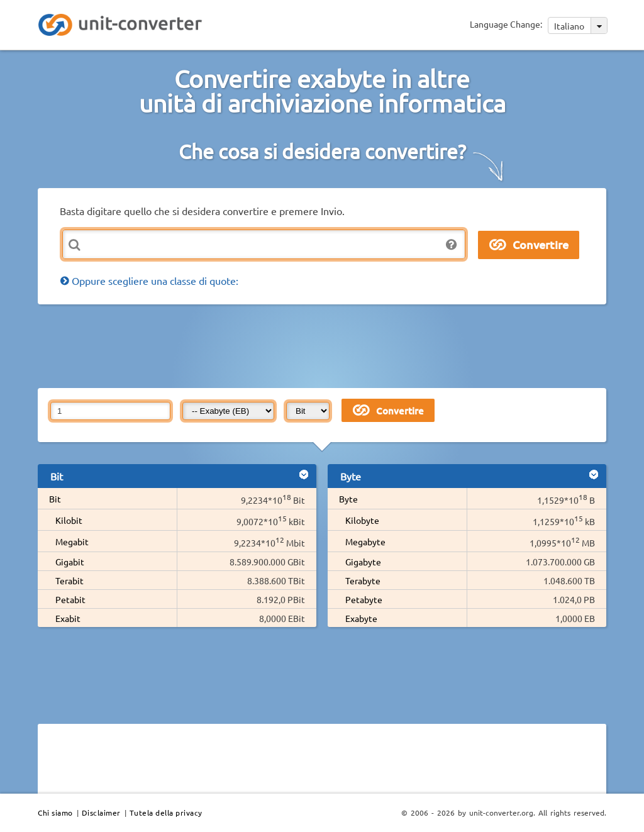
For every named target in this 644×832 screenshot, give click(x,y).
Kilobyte (362, 520)
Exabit (68, 618)
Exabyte (361, 618)
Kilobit (69, 520)
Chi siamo (55, 813)
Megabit (72, 541)
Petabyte (364, 599)
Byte (348, 499)
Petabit (70, 599)
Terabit (69, 580)
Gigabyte (363, 562)
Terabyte (363, 580)
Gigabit (70, 562)
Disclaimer (101, 813)
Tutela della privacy (166, 813)
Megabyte (365, 541)
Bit (55, 499)
